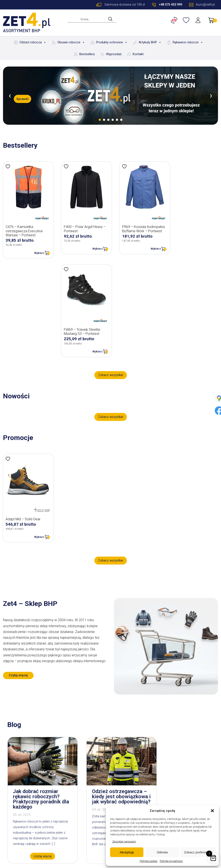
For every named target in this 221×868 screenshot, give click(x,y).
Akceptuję (127, 852)
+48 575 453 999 (170, 5)
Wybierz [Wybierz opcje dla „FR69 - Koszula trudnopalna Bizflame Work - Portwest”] (147, 245)
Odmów (162, 852)
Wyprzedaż (114, 54)
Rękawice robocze (188, 42)
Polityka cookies (149, 861)
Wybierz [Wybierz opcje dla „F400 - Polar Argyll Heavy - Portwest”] (92, 245)
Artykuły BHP (150, 42)
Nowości (56, 829)
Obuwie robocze (71, 42)
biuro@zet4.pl (25, 829)
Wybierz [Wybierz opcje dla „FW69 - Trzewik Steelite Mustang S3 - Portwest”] (203, 245)
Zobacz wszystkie (111, 273)
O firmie (55, 811)
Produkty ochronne (112, 42)
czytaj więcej (38, 750)
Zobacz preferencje (198, 852)
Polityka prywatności (171, 861)
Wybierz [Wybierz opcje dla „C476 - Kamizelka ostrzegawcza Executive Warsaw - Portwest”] (36, 249)
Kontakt (138, 54)
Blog (53, 817)
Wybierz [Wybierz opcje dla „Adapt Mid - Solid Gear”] (36, 431)
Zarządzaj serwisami (124, 842)
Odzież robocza (33, 42)
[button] (212, 811)
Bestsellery (87, 54)
